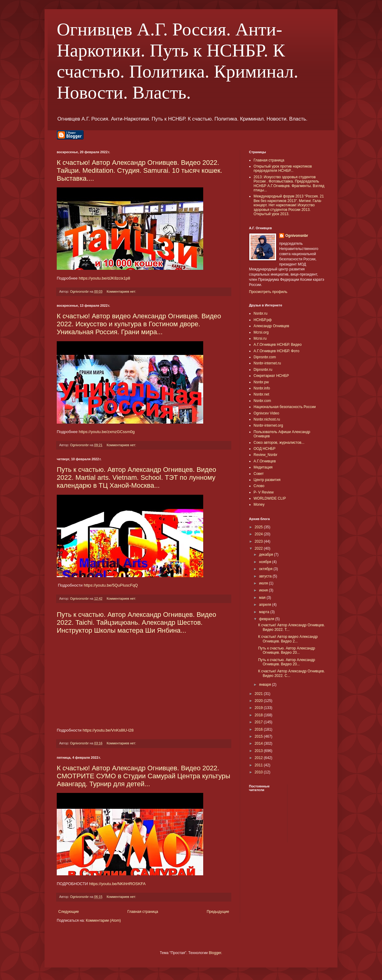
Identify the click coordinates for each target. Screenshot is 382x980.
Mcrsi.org (261, 332)
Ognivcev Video (266, 413)
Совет (259, 474)
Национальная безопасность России (285, 407)
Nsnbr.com (262, 401)
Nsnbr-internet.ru (267, 363)
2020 (259, 701)
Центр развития (267, 480)
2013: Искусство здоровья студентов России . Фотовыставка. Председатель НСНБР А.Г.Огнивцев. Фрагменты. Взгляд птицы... (289, 184)
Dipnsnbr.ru (263, 370)
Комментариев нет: (122, 291)
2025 (259, 527)
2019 (259, 708)
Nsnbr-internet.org (268, 425)
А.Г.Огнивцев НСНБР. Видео (278, 345)
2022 (259, 548)
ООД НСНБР (265, 449)
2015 (259, 736)
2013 (259, 751)
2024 (259, 534)
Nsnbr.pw (261, 382)
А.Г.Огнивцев (265, 461)
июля (264, 583)
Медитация (263, 467)
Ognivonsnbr (297, 236)
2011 (259, 765)
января (265, 685)
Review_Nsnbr (265, 455)
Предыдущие (218, 912)
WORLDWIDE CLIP (270, 498)
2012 (259, 758)
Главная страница (143, 912)
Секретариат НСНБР (271, 376)
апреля (266, 605)
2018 (259, 715)
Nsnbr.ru (260, 313)
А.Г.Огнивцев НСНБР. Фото (276, 351)
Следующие (68, 912)
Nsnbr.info (262, 388)
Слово (259, 486)
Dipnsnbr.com (265, 357)
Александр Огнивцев (271, 326)
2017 (259, 722)
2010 (259, 772)
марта (265, 612)
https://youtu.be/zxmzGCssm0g (107, 432)
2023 (259, 541)
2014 (259, 743)
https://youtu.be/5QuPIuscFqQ (111, 585)
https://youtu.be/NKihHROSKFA (117, 884)
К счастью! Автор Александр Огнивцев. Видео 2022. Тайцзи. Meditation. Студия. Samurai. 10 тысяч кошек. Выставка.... (139, 170)
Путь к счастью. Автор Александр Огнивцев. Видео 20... (287, 650)
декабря (267, 555)
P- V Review (264, 492)
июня (264, 590)
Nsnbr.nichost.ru (267, 419)
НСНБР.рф (263, 320)
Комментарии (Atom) (103, 920)
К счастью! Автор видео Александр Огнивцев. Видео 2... (288, 639)
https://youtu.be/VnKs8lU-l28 (108, 730)
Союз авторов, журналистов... (279, 443)
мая (263, 598)
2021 (259, 694)
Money (259, 504)
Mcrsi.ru (260, 338)
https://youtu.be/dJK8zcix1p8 (105, 278)
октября (266, 569)
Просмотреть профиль (268, 292)
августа (266, 576)
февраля (267, 619)
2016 (259, 729)
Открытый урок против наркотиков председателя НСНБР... (283, 168)
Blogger (215, 953)
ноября (266, 562)
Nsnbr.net (261, 394)
